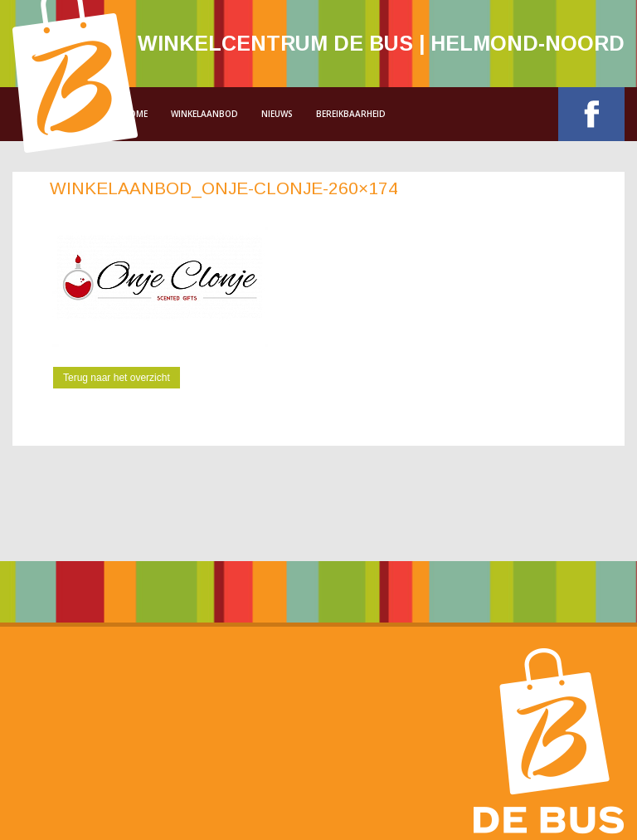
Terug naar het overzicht (117, 378)
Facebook (591, 114)
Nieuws (277, 114)
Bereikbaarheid (351, 114)
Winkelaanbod (204, 114)
